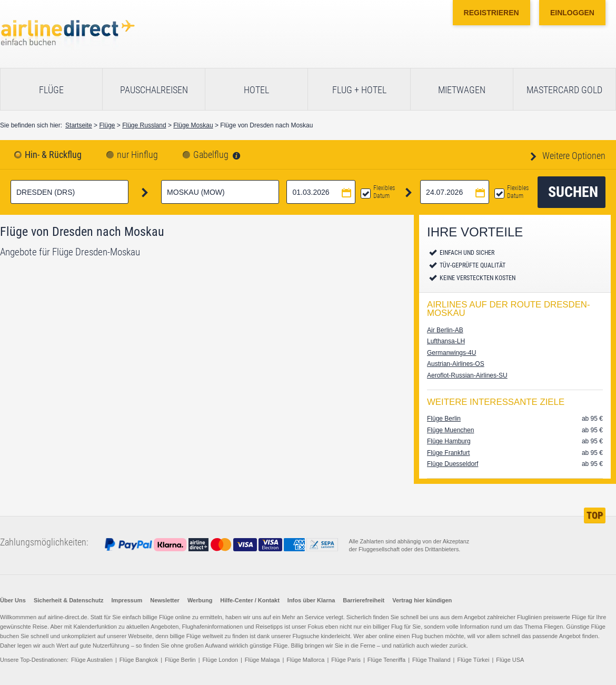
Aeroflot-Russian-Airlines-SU (467, 375)
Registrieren (491, 13)
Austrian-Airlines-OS (456, 364)
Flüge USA (510, 660)
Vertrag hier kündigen (422, 600)
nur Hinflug (137, 155)
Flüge (51, 90)
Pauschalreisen (154, 90)
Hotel (256, 90)
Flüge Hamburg (449, 441)
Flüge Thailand (431, 660)
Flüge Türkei (473, 660)
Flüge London (220, 660)
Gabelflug (211, 155)
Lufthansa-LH (446, 341)
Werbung (200, 600)
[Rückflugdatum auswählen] (455, 192)
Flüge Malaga (262, 660)
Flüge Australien (92, 660)
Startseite (79, 125)
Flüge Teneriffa (386, 660)
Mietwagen (462, 90)
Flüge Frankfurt (448, 453)
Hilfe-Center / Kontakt (250, 600)
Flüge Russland (144, 125)
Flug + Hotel (359, 90)
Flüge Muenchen (450, 430)
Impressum (127, 600)
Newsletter (165, 600)
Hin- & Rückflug (53, 155)
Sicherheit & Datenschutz (69, 600)
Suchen (573, 192)
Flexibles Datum (384, 192)
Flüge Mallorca (305, 660)
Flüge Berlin (444, 419)
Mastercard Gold (564, 90)
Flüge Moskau (193, 125)
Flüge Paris (346, 660)
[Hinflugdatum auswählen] (321, 192)
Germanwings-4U (451, 353)
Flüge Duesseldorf (453, 464)
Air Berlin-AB (445, 330)
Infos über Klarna (311, 600)
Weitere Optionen (573, 156)
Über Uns (13, 600)
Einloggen (572, 13)
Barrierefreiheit (364, 600)
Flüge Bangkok (139, 660)
